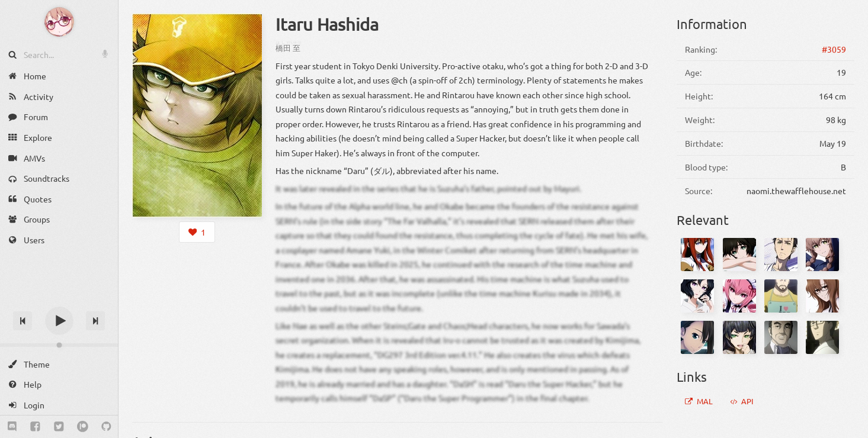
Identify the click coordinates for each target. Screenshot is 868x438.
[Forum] (59, 117)
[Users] (59, 240)
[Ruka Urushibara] (697, 296)
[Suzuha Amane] (822, 255)
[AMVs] (59, 158)
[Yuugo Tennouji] (781, 296)
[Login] (59, 405)
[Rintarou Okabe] (781, 255)
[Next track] (95, 321)
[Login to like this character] (197, 232)
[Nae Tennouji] (697, 337)
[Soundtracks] (59, 178)
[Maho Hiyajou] (739, 337)
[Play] (59, 321)
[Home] (59, 76)
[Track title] (59, 300)
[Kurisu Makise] (697, 255)
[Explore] (59, 138)
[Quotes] (59, 199)
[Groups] (59, 219)
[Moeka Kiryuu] (822, 296)
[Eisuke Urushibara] (822, 337)
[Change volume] (59, 345)
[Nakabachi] (781, 337)
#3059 (834, 49)
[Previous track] (23, 321)
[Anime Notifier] (59, 22)
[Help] (59, 384)
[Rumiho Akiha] (739, 296)
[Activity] (59, 97)
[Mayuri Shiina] (739, 255)
